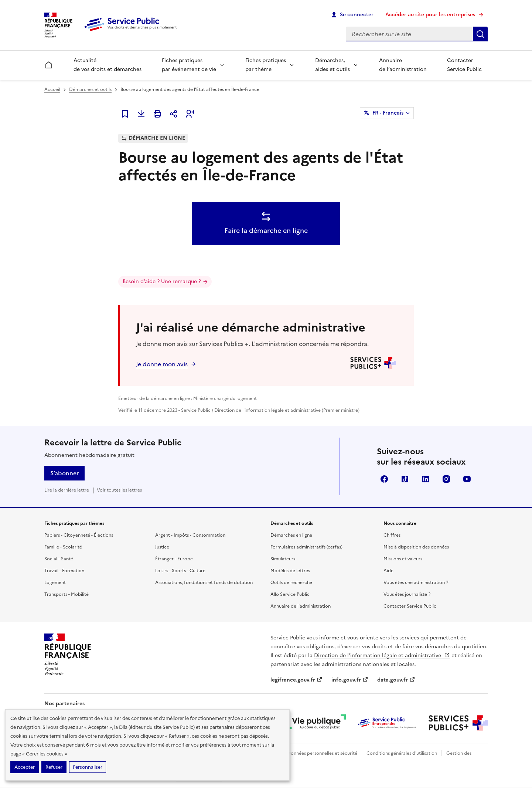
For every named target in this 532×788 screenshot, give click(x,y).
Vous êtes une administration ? (416, 582)
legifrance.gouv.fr (296, 680)
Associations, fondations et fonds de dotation (204, 582)
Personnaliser (88, 767)
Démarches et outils (90, 89)
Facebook (384, 479)
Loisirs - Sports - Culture (180, 571)
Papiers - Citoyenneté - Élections (79, 535)
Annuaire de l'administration (301, 606)
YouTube (467, 479)
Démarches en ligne (291, 535)
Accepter (25, 767)
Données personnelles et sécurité (322, 753)
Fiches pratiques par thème (266, 65)
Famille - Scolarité (63, 547)
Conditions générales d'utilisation (402, 753)
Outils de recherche (291, 582)
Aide (388, 571)
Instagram (446, 479)
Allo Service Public (290, 594)
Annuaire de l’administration (403, 65)
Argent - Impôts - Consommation (190, 535)
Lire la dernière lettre (67, 490)
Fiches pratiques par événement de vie (189, 65)
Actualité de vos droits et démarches (108, 65)
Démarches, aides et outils (332, 65)
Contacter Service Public (464, 65)
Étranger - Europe (174, 559)
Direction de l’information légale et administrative (382, 655)
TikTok (405, 479)
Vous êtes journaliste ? (407, 594)
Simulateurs (283, 559)
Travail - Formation (64, 571)
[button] (190, 114)
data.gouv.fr (396, 680)
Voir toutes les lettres (119, 490)
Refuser (54, 767)
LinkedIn (426, 479)
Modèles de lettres (290, 571)
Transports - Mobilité (66, 594)
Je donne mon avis (162, 364)
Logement (55, 582)
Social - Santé (59, 559)
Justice (162, 547)
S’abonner (64, 473)
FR (388, 113)
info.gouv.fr (350, 680)
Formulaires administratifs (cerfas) (306, 547)
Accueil (52, 89)
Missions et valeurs (403, 559)
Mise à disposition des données (416, 547)
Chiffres (392, 535)
